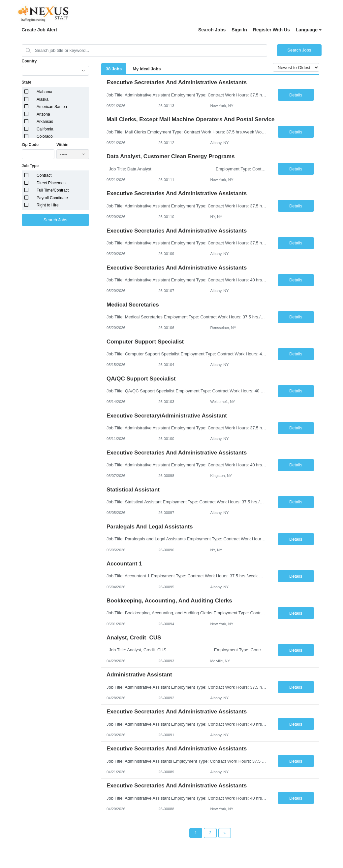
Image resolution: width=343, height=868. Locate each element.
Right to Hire (48, 205)
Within (62, 145)
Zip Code (30, 145)
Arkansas (45, 122)
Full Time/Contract (53, 190)
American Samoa (52, 107)
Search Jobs (212, 30)
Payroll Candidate (52, 198)
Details (296, 95)
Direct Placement (52, 183)
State (27, 82)
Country (29, 61)
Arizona (43, 114)
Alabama (44, 92)
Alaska (43, 99)
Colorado (45, 136)
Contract (44, 175)
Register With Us (271, 30)
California (45, 129)
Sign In (239, 30)
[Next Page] (225, 833)
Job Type (30, 166)
